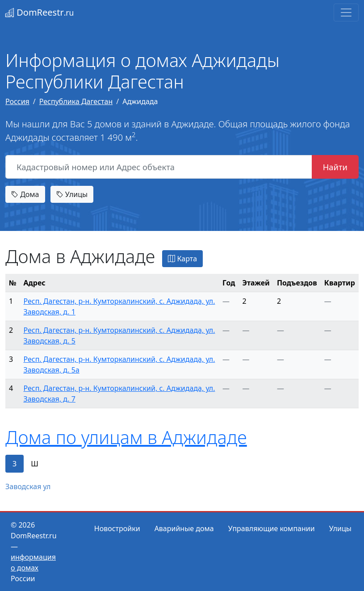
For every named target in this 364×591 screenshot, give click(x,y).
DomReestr (40, 12)
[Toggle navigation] (346, 13)
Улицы (72, 194)
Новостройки (117, 528)
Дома (25, 194)
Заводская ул (28, 486)
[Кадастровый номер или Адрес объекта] (159, 167)
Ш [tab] (35, 464)
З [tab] (15, 464)
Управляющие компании (272, 528)
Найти (335, 167)
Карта (182, 259)
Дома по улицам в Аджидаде (126, 437)
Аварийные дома (184, 528)
